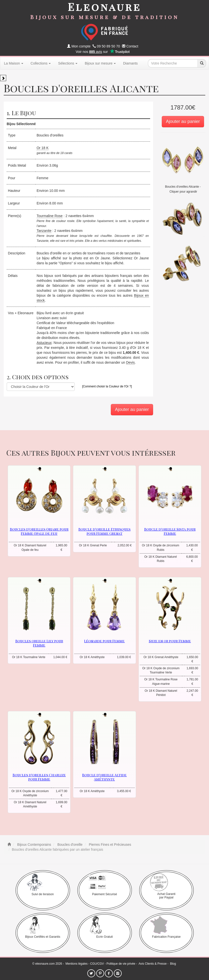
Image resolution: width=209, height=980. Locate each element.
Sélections (68, 63)
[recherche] (202, 63)
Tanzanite (44, 231)
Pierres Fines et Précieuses (109, 845)
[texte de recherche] (173, 63)
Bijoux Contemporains (34, 845)
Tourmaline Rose (50, 216)
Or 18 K (43, 148)
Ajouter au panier (183, 121)
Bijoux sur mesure (100, 63)
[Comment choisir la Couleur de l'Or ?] (107, 386)
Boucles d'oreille (69, 845)
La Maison (14, 63)
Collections (41, 63)
